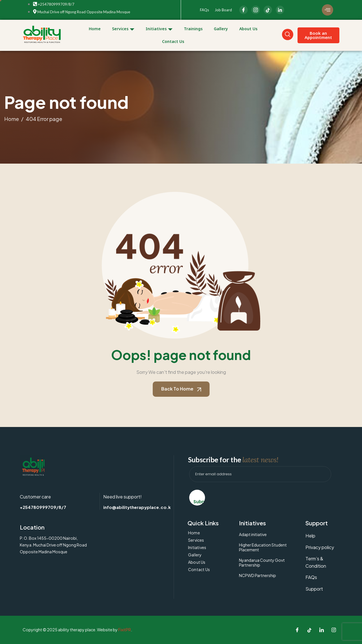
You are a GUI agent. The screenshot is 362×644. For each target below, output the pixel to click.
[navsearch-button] (288, 34)
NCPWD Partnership (258, 575)
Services (123, 29)
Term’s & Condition (316, 562)
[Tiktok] (309, 630)
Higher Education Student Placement (263, 547)
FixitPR (125, 630)
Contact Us (173, 41)
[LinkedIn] (268, 10)
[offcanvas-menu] (327, 10)
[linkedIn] (280, 10)
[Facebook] (244, 10)
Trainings (193, 29)
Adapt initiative (253, 534)
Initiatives (159, 29)
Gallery (221, 29)
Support (314, 589)
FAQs (204, 10)
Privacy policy (320, 547)
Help (310, 536)
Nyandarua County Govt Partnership (262, 562)
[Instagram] (256, 10)
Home (95, 29)
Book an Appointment (318, 35)
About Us (248, 29)
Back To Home (181, 389)
